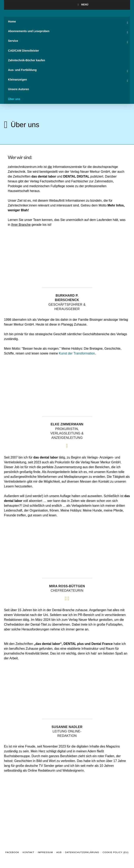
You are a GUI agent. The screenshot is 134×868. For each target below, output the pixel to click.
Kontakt (29, 852)
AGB (59, 852)
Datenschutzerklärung (82, 852)
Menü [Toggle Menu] (82, 5)
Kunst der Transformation (77, 353)
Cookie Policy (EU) (116, 852)
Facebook (12, 852)
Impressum (45, 852)
